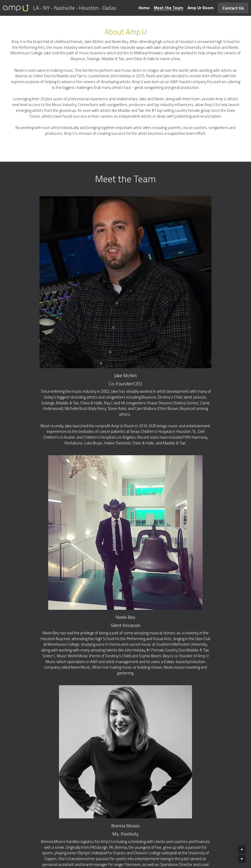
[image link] (16, 8)
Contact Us (233, 8)
